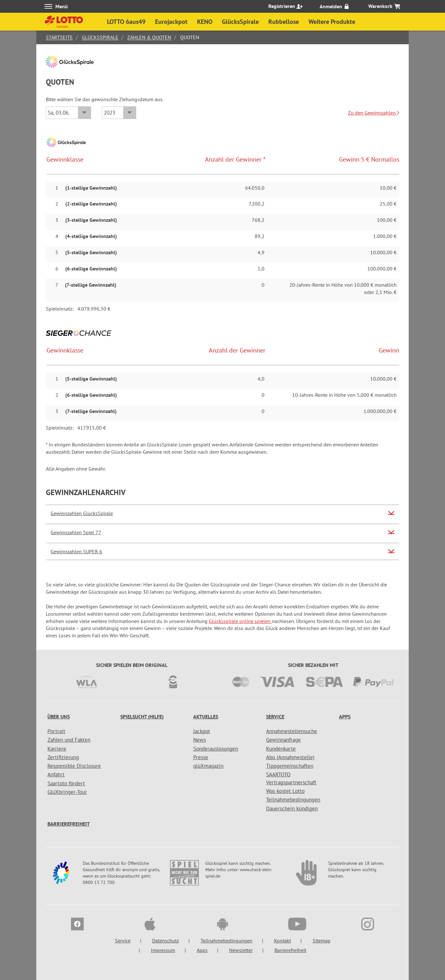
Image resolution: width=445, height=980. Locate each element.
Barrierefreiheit (69, 824)
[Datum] (68, 113)
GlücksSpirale (100, 37)
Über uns (59, 717)
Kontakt (283, 941)
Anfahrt (56, 774)
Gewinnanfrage (283, 740)
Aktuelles (206, 717)
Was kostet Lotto (285, 791)
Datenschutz (166, 941)
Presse (201, 757)
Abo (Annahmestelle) (290, 757)
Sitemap (321, 941)
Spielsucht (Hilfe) (142, 717)
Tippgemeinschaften (290, 766)
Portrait (56, 731)
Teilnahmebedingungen (293, 800)
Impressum (163, 950)
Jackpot (202, 731)
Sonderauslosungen (216, 749)
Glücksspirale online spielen (240, 621)
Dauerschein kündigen (292, 808)
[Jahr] (119, 113)
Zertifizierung (63, 757)
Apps (345, 717)
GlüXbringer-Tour (67, 792)
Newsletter (241, 950)
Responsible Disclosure (74, 766)
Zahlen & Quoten (149, 37)
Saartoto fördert (66, 783)
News (200, 740)
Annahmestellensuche (292, 731)
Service (275, 717)
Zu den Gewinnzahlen (374, 113)
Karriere (57, 749)
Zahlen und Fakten (69, 740)
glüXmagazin (208, 766)
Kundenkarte (281, 749)
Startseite (59, 37)
